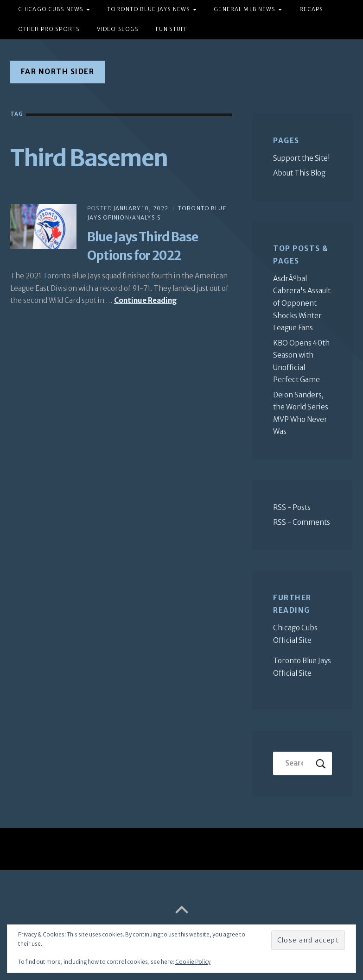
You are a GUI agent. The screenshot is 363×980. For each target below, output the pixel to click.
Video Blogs (118, 29)
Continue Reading (146, 300)
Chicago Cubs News (51, 9)
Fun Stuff (172, 29)
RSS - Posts (292, 507)
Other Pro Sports (49, 29)
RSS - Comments (302, 522)
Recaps (312, 9)
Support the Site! (302, 158)
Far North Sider (58, 72)
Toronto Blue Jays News (149, 9)
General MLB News (245, 9)
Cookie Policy (193, 962)
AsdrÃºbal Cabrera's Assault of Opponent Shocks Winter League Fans (302, 303)
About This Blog (299, 173)
